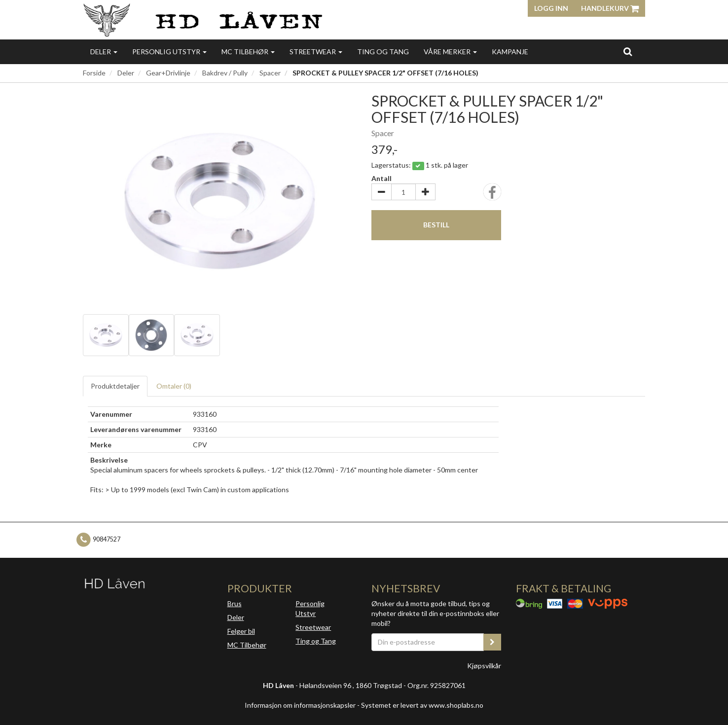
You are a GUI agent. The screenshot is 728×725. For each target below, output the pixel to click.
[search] (628, 51)
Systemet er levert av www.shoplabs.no (422, 705)
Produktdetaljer (115, 386)
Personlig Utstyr (310, 608)
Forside (94, 73)
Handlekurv (610, 8)
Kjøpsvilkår (484, 666)
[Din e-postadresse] (428, 642)
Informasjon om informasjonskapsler (300, 705)
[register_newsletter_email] (492, 642)
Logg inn (551, 8)
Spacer (270, 73)
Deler (104, 52)
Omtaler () (174, 386)
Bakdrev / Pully (225, 73)
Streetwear (316, 52)
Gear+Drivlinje (168, 73)
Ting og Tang (383, 52)
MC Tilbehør (248, 52)
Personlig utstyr (169, 52)
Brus (235, 603)
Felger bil (241, 631)
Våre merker (450, 52)
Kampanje (510, 52)
